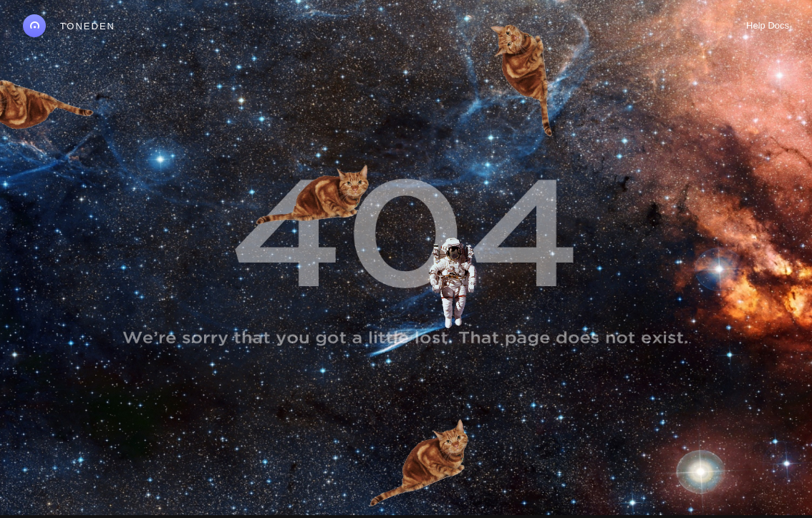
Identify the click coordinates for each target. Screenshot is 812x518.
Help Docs (768, 25)
